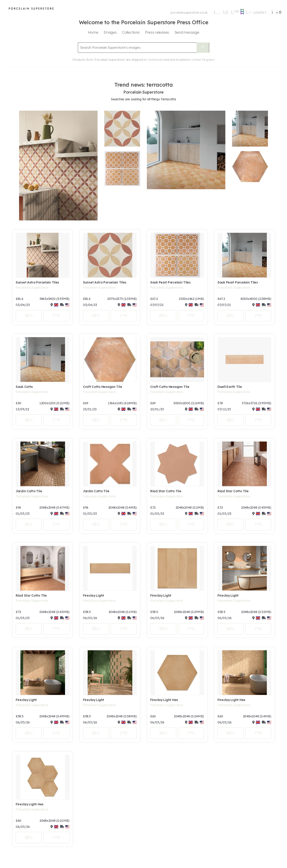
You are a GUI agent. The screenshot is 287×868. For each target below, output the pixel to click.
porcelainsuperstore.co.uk (189, 13)
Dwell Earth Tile (230, 387)
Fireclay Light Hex (164, 700)
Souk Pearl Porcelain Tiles (170, 282)
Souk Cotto (24, 387)
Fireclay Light (93, 596)
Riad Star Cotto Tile (166, 491)
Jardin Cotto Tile (29, 491)
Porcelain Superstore (32, 288)
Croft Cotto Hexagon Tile (102, 387)
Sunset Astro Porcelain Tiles (37, 282)
